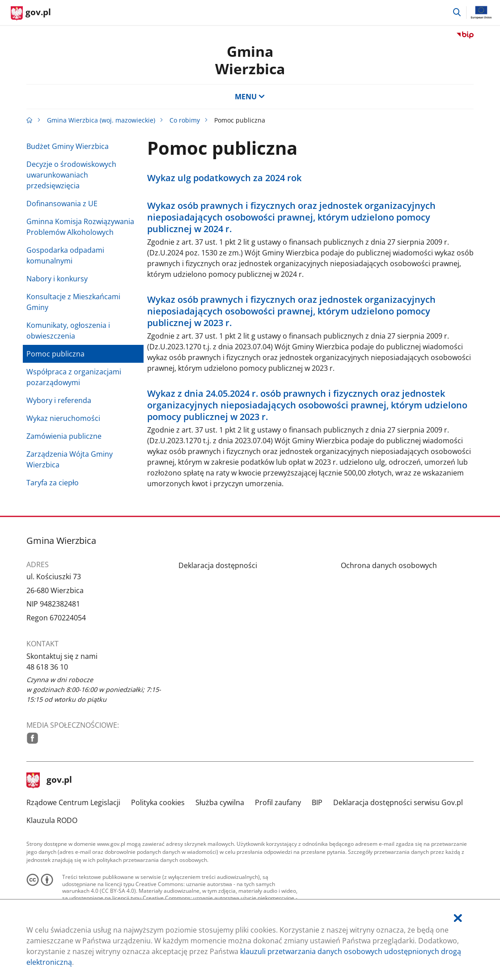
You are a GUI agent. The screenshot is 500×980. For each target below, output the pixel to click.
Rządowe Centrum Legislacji (73, 802)
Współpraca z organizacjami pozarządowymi (74, 377)
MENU (250, 97)
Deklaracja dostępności (218, 565)
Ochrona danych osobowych (389, 565)
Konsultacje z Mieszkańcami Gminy (73, 302)
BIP (317, 802)
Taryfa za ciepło (53, 483)
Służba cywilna (220, 802)
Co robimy (185, 120)
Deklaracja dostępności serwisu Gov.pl (398, 802)
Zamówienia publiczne (64, 436)
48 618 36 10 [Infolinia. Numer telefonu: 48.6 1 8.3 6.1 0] (47, 667)
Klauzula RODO (52, 820)
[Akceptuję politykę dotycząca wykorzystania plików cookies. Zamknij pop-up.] (458, 918)
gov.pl (49, 781)
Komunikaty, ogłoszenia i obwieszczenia (68, 331)
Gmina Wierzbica (250, 60)
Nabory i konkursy (57, 279)
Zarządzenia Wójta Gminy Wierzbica (70, 459)
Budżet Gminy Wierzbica (68, 146)
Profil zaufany (278, 802)
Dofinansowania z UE (62, 204)
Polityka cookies (158, 802)
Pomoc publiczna (55, 354)
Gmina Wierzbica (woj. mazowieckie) (101, 120)
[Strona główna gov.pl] (31, 13)
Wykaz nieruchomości (63, 418)
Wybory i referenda (59, 400)
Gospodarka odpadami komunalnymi (65, 255)
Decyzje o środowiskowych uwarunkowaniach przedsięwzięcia (71, 175)
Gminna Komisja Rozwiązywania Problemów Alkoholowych (80, 227)
